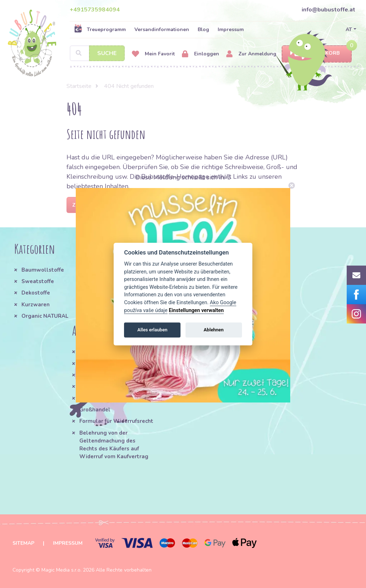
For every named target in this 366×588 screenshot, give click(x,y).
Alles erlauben (152, 330)
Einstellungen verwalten (196, 310)
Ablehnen (214, 330)
